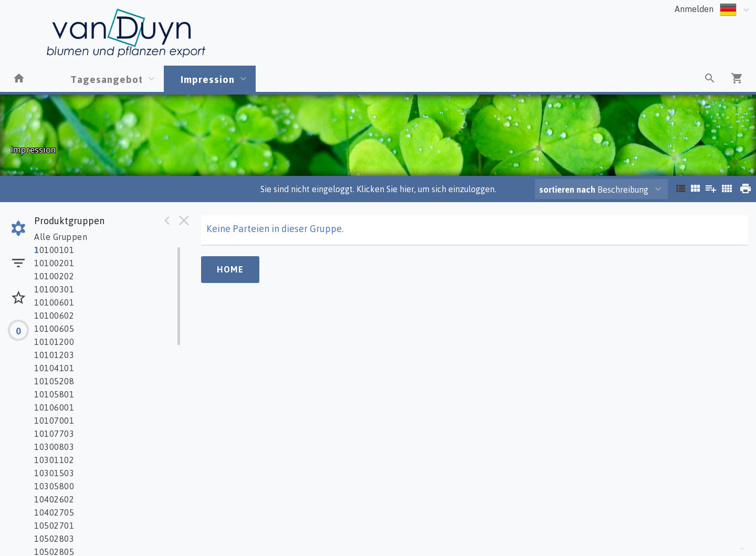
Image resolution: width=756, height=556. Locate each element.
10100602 (54, 316)
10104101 (54, 368)
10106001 (54, 407)
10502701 (54, 526)
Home (230, 269)
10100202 (54, 276)
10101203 (54, 355)
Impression (208, 79)
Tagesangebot (107, 79)
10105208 (54, 381)
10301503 (54, 473)
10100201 (54, 263)
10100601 (54, 302)
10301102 (54, 460)
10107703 (54, 434)
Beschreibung (594, 190)
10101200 (54, 342)
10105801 (54, 394)
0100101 (54, 250)
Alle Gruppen (61, 237)
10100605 (54, 329)
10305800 (54, 486)
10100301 (54, 289)
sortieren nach (568, 190)
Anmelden (694, 9)
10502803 (54, 539)
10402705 (54, 512)
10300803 (54, 447)
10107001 (54, 421)
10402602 (54, 499)
